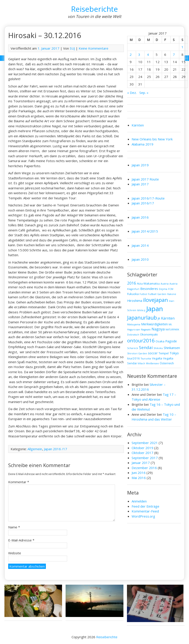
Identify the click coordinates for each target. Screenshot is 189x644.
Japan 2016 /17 (56, 449)
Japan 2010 (140, 259)
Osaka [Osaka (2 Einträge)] (160, 341)
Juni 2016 (139, 473)
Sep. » (144, 93)
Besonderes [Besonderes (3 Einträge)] (149, 289)
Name (14, 527)
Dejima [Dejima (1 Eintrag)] (163, 289)
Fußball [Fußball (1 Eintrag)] (152, 294)
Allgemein (35, 449)
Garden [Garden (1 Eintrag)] (162, 294)
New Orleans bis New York (152, 139)
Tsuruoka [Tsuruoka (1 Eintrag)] (146, 359)
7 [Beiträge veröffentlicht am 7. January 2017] (174, 54)
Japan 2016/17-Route (148, 198)
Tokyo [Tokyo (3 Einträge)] (174, 353)
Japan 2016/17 (143, 203)
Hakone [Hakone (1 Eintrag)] (172, 294)
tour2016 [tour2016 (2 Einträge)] (133, 358)
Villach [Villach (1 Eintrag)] (141, 363)
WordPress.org (143, 516)
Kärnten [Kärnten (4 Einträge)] (168, 318)
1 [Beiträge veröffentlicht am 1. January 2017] (182, 47)
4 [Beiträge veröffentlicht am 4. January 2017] (148, 54)
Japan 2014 (140, 245)
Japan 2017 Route (145, 179)
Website (15, 553)
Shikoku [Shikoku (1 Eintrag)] (158, 348)
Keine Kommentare (94, 48)
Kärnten (138, 125)
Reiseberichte (94, 9)
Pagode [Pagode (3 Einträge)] (171, 341)
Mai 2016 (139, 478)
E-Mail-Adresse (21, 540)
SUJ (72, 48)
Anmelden (139, 501)
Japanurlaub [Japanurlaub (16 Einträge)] (142, 318)
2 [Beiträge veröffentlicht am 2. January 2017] (131, 54)
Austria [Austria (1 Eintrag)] (165, 284)
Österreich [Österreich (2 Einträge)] (167, 363)
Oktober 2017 (142, 453)
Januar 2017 (141, 463)
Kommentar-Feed (145, 511)
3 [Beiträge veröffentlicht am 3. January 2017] (139, 54)
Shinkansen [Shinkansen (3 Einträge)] (172, 348)
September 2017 (145, 458)
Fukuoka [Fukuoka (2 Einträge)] (133, 294)
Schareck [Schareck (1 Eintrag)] (133, 348)
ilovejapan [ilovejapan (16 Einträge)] (156, 300)
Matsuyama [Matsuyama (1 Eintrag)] (134, 324)
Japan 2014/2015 (145, 231)
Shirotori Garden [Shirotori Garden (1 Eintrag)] (137, 353)
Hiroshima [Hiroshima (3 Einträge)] (135, 301)
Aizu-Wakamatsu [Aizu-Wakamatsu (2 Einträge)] (148, 283)
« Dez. (132, 93)
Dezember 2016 (144, 468)
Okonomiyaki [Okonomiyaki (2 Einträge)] (149, 334)
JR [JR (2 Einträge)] (159, 318)
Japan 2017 (140, 184)
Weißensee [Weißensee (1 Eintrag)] (152, 363)
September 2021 (145, 443)
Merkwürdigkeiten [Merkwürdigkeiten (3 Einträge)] (154, 324)
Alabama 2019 (142, 144)
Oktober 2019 (142, 448)
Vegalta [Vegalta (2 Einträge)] (157, 358)
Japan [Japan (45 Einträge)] (155, 309)
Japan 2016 (140, 217)
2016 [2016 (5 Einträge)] (132, 283)
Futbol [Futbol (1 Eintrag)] (143, 294)
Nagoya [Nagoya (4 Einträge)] (158, 329)
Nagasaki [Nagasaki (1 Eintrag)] (146, 330)
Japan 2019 (140, 165)
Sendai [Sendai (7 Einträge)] (146, 347)
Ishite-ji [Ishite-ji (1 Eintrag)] (141, 310)
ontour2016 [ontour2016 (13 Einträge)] (141, 340)
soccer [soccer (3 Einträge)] (153, 353)
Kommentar (19, 482)
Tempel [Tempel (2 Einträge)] (164, 353)
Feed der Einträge (145, 506)
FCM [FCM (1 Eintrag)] (171, 289)
